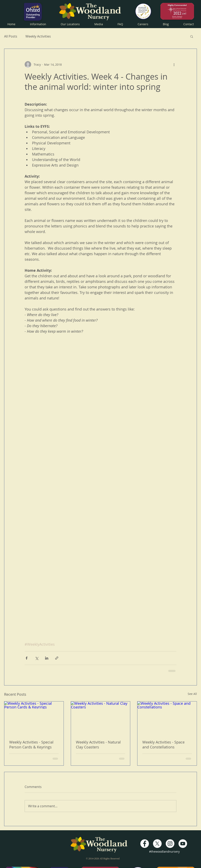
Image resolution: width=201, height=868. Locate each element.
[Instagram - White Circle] (170, 844)
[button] (38, 24)
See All (192, 694)
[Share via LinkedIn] (47, 658)
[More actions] (174, 64)
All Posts (11, 36)
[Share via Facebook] (27, 658)
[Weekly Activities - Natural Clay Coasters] (101, 718)
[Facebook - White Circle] (145, 844)
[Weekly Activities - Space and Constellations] (167, 718)
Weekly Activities (38, 36)
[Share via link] (57, 658)
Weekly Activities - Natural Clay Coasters (98, 745)
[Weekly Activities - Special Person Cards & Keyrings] (34, 718)
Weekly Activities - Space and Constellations (163, 745)
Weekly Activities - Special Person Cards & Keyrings (31, 745)
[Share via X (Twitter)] (37, 658)
